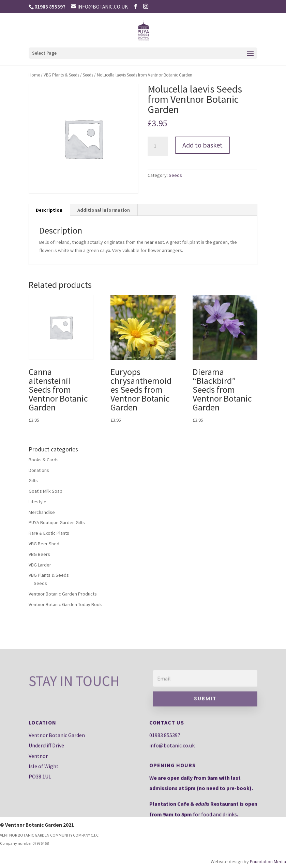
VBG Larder (40, 565)
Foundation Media (268, 862)
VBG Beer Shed (44, 544)
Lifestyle (37, 502)
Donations (39, 470)
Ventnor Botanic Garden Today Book (65, 604)
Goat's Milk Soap (46, 491)
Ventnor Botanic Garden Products (63, 594)
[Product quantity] (158, 146)
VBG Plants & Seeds (61, 75)
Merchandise (42, 512)
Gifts (33, 480)
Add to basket (202, 145)
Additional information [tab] (104, 210)
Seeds (88, 75)
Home (34, 75)
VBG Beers (39, 554)
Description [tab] (49, 210)
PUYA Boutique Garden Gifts (57, 522)
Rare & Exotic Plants (49, 533)
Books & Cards (44, 460)
